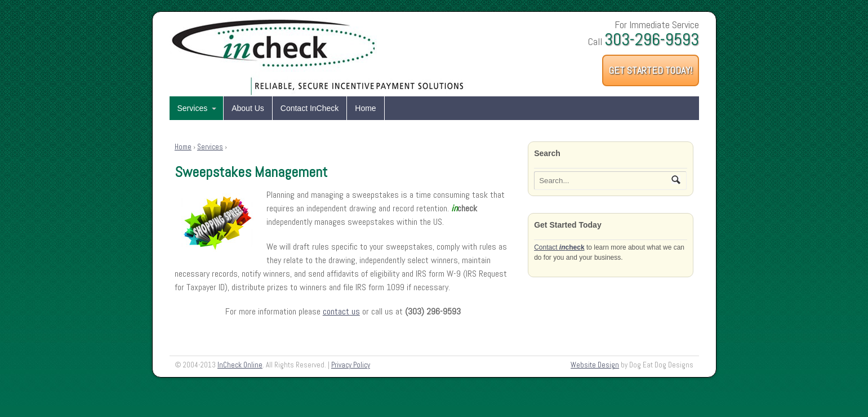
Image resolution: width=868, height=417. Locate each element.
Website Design (595, 365)
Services (193, 108)
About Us (248, 108)
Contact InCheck (310, 108)
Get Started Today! (651, 70)
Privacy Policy (351, 365)
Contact (559, 247)
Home (365, 108)
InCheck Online (240, 365)
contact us (341, 311)
